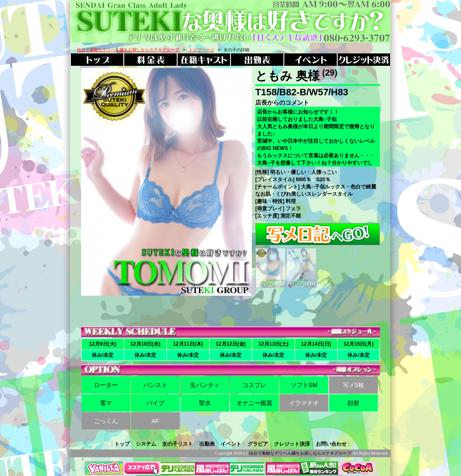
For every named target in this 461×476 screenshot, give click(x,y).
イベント (231, 444)
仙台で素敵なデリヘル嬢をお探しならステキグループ (300, 453)
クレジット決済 (292, 444)
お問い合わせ (331, 444)
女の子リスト (178, 444)
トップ (122, 444)
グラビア (258, 444)
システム (146, 444)
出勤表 (207, 444)
